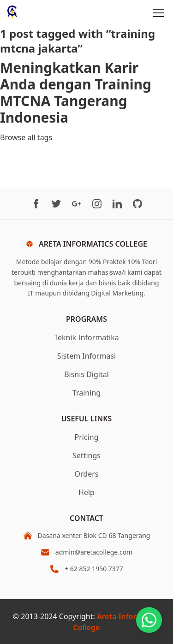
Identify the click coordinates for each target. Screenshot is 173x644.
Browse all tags (26, 137)
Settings (86, 455)
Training (86, 393)
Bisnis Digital (86, 374)
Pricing (87, 437)
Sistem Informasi (86, 356)
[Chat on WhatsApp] (149, 620)
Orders (87, 474)
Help (86, 492)
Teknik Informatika (86, 337)
